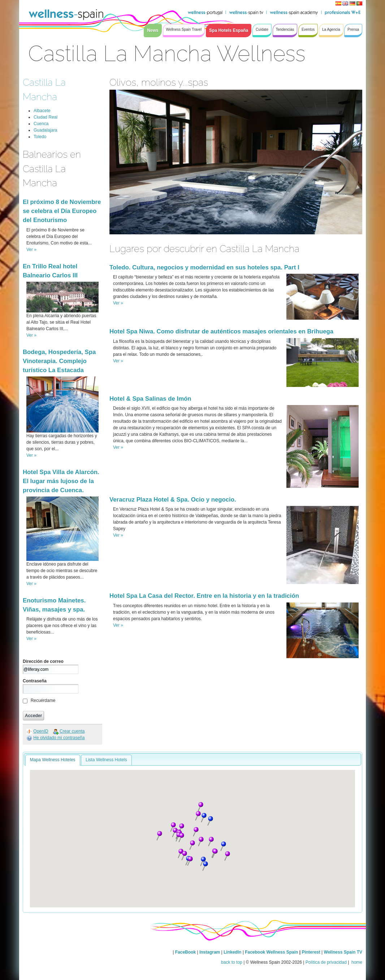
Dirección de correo (43, 661)
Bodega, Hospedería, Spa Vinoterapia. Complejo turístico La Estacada (59, 361)
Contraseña (35, 681)
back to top (232, 962)
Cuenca (41, 124)
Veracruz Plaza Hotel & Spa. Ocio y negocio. (173, 500)
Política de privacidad (326, 962)
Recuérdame (43, 700)
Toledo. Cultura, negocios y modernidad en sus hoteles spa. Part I (204, 267)
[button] (181, 828)
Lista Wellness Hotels (106, 760)
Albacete (42, 111)
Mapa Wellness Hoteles (53, 760)
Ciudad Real (46, 117)
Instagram (210, 952)
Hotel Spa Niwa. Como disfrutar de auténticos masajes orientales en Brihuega (221, 331)
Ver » (31, 250)
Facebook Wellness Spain (271, 952)
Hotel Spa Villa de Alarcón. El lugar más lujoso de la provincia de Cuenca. (61, 481)
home (356, 962)
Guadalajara (45, 130)
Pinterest (312, 952)
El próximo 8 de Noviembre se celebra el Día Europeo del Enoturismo (62, 211)
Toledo (40, 137)
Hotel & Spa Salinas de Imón (150, 399)
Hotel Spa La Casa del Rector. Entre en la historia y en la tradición (204, 596)
